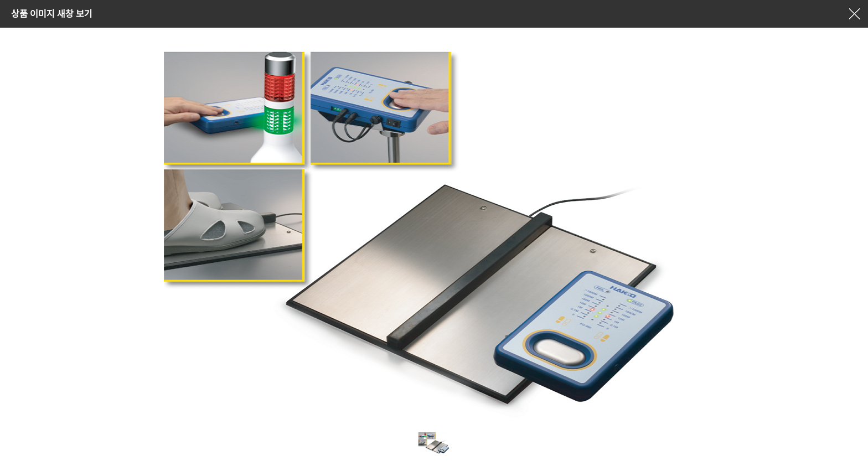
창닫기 (854, 14)
